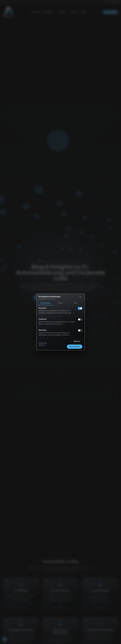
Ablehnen (77, 341)
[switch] (80, 308)
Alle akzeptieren (75, 347)
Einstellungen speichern (43, 344)
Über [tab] (76, 303)
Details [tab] (61, 303)
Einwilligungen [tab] (45, 303)
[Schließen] (80, 297)
